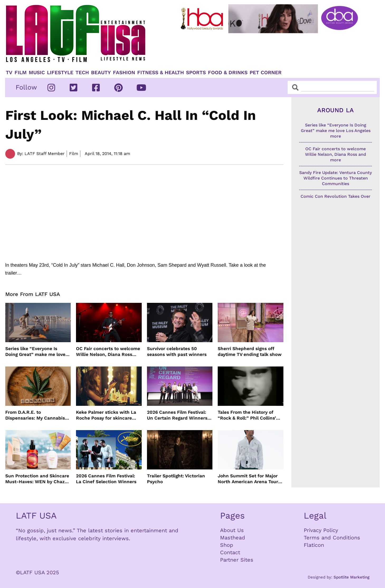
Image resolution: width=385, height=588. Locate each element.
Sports (196, 73)
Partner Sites (237, 560)
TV (9, 73)
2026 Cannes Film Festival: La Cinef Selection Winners (106, 479)
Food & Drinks (228, 73)
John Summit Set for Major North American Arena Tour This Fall (248, 479)
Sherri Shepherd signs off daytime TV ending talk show (250, 351)
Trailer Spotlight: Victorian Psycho (176, 479)
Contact (230, 552)
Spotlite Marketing (351, 577)
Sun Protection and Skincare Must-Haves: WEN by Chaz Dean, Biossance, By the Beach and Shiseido (37, 479)
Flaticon (314, 545)
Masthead (233, 538)
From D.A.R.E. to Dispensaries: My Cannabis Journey (35, 415)
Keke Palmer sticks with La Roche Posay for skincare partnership (106, 415)
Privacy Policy (321, 530)
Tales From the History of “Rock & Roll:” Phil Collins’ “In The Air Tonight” (247, 415)
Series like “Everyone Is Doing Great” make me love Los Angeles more (35, 352)
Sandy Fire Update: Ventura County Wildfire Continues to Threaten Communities (336, 178)
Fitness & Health (161, 73)
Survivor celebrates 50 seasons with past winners (177, 351)
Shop (227, 545)
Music (37, 73)
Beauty (101, 73)
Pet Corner (266, 73)
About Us (232, 530)
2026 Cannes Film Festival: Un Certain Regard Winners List (177, 415)
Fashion (124, 73)
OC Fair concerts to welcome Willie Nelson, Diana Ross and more (108, 352)
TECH (82, 73)
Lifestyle (60, 73)
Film (21, 73)
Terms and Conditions (332, 538)
